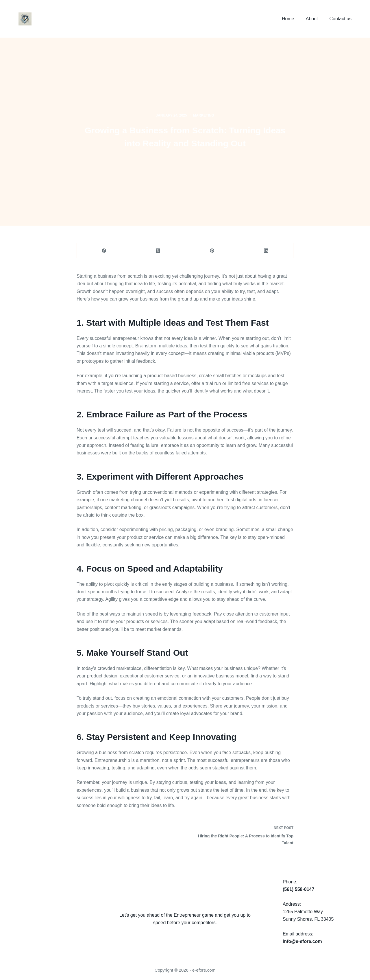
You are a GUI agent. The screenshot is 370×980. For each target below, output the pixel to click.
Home (288, 19)
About (312, 19)
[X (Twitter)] (158, 251)
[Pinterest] (212, 251)
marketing (204, 115)
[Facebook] (104, 251)
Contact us (341, 19)
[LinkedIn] (266, 251)
